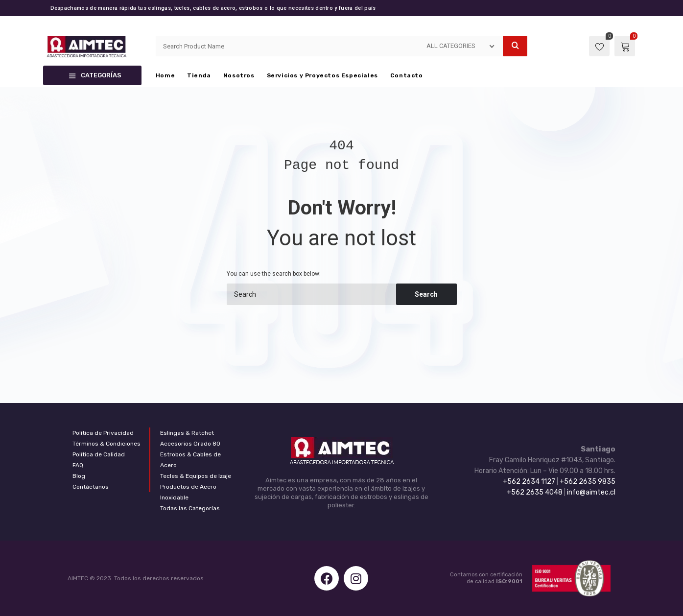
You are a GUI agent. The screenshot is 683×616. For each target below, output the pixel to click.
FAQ (78, 465)
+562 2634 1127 (529, 482)
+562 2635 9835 (588, 482)
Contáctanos (91, 487)
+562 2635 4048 (535, 492)
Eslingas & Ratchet (187, 433)
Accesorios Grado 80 (190, 444)
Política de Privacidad (103, 433)
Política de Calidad (99, 454)
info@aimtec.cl (591, 492)
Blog (79, 476)
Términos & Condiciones (106, 444)
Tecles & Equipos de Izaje (196, 476)
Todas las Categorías (190, 508)
